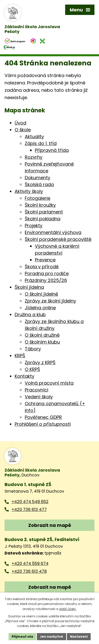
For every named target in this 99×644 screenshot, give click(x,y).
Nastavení (79, 637)
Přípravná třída (52, 150)
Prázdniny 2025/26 (46, 280)
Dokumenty (38, 178)
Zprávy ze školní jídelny (50, 301)
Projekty (34, 226)
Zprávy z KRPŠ (40, 362)
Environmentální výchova (53, 232)
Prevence (45, 260)
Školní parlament (44, 212)
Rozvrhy (34, 157)
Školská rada (39, 184)
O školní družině (42, 335)
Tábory (33, 349)
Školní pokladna (43, 219)
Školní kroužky (40, 205)
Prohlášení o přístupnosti (43, 424)
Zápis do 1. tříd (41, 143)
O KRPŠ (32, 369)
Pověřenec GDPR (43, 417)
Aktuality (34, 137)
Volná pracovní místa (49, 383)
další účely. (68, 609)
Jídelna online (40, 308)
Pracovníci (36, 390)
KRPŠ (20, 356)
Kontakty (24, 376)
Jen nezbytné (52, 637)
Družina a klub (30, 315)
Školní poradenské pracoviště (58, 239)
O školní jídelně (41, 294)
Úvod (20, 123)
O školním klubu (42, 342)
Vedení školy (39, 397)
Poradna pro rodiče (47, 273)
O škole (23, 130)
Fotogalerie (38, 198)
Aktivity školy (29, 191)
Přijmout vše (22, 637)
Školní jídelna (29, 287)
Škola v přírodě (42, 267)
